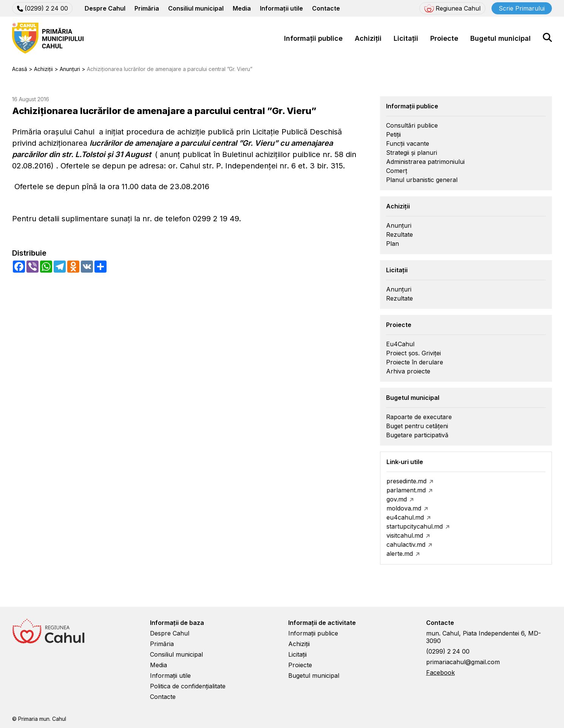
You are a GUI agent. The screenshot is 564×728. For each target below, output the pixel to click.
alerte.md (400, 554)
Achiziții (368, 38)
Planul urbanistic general (422, 180)
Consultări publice (412, 125)
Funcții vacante (408, 143)
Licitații (406, 38)
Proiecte (444, 38)
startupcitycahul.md (415, 526)
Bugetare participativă (417, 435)
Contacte (326, 8)
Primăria (147, 8)
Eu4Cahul (400, 344)
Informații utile (281, 8)
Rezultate (399, 234)
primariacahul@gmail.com (463, 662)
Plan (392, 244)
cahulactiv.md (406, 544)
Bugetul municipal (501, 38)
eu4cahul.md (405, 517)
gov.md (397, 499)
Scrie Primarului (522, 8)
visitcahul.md (405, 535)
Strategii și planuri (412, 153)
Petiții (393, 134)
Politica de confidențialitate (188, 686)
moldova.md (404, 508)
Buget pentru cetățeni (417, 426)
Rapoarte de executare (419, 417)
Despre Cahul (105, 8)
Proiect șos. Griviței (413, 353)
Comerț (397, 171)
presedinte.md (406, 481)
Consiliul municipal (196, 8)
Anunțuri (399, 225)
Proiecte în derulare (415, 362)
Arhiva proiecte (408, 371)
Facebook (440, 672)
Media (242, 8)
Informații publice (313, 38)
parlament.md (406, 490)
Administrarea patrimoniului (425, 162)
